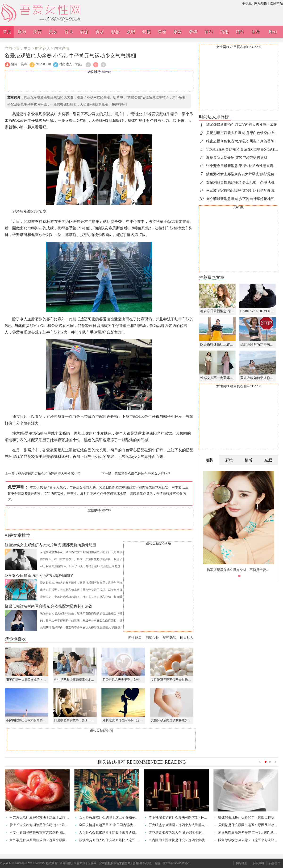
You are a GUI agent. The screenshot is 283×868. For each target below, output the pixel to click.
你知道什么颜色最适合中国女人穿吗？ (143, 474)
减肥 (131, 32)
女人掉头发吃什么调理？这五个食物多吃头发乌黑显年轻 (120, 817)
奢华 (193, 32)
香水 (100, 32)
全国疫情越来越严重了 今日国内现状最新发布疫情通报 (119, 825)
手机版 (247, 3)
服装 (209, 460)
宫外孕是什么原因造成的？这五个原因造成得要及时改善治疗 (54, 840)
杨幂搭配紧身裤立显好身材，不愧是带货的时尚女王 (245, 570)
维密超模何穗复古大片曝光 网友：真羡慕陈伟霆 (244, 141)
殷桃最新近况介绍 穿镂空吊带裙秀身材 (237, 158)
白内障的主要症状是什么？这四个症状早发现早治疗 (187, 840)
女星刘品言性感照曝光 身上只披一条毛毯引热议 (244, 182)
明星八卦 (152, 638)
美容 (37, 32)
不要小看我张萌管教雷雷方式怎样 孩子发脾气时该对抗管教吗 (54, 833)
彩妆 (115, 32)
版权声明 (258, 863)
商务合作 (275, 863)
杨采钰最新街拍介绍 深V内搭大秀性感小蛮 (49, 474)
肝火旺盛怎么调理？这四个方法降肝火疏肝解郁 (183, 825)
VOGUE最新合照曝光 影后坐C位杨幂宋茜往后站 (244, 149)
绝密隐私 (170, 638)
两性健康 (135, 638)
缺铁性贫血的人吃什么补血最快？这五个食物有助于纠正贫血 (124, 840)
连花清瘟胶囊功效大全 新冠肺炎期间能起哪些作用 (185, 833)
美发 (53, 32)
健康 (146, 32)
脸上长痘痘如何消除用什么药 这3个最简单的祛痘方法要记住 (54, 825)
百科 (209, 32)
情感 (224, 32)
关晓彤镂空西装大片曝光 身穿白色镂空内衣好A (243, 133)
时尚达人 (43, 48)
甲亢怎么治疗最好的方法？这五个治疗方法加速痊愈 (47, 817)
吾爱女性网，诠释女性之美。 (55, 6)
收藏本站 (276, 3)
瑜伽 (84, 32)
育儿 (69, 32)
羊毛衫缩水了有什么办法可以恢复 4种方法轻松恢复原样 (189, 817)
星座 (162, 32)
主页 (27, 48)
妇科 (240, 32)
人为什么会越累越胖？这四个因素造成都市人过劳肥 (117, 833)
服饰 (22, 32)
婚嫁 (178, 32)
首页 (7, 32)
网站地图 (261, 3)
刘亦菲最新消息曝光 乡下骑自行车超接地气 (240, 199)
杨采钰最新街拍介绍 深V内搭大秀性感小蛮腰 (241, 125)
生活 (255, 32)
